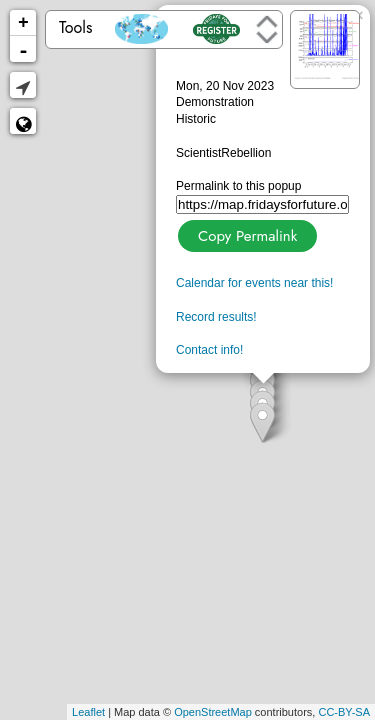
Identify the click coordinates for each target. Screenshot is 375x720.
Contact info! (209, 350)
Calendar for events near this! (254, 283)
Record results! (216, 317)
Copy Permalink (245, 233)
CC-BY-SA (344, 712)
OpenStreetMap (213, 712)
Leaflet (88, 712)
